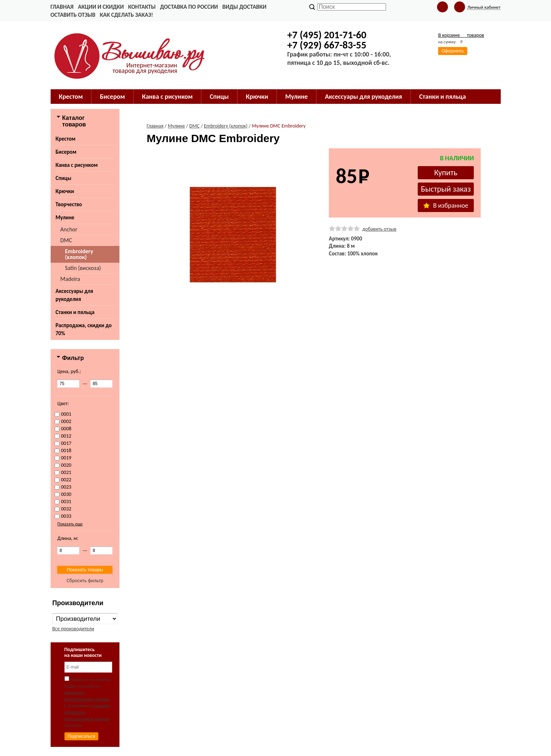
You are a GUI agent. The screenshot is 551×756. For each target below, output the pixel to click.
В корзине (461, 35)
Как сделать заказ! (126, 15)
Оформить (453, 51)
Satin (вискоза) (83, 268)
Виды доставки (245, 7)
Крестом (66, 139)
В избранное (446, 205)
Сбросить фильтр (85, 581)
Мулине (65, 218)
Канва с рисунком (77, 165)
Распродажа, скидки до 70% (84, 329)
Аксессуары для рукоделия (74, 295)
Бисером (66, 152)
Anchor (69, 229)
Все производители (73, 629)
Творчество (69, 204)
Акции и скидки (101, 7)
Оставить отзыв (73, 15)
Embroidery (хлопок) (79, 254)
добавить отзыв (379, 229)
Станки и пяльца (75, 312)
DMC (66, 240)
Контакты (142, 7)
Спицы (64, 178)
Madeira (70, 279)
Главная (62, 7)
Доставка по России (189, 7)
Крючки (65, 191)
